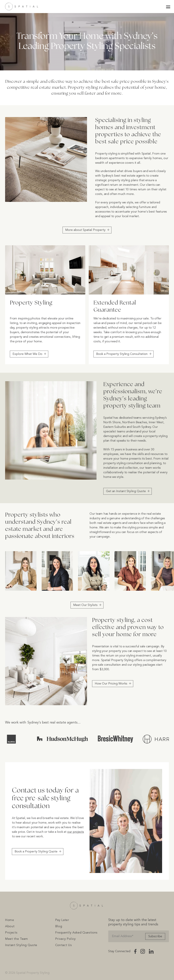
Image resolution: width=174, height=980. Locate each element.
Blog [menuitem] (59, 926)
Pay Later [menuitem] (62, 920)
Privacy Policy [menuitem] (66, 939)
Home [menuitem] (10, 920)
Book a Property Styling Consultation (122, 354)
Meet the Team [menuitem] (17, 939)
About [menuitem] (10, 926)
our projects (76, 832)
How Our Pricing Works (111, 684)
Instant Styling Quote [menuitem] (21, 945)
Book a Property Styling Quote (36, 852)
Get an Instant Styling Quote (126, 491)
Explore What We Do (27, 354)
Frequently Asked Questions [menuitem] (76, 933)
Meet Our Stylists (85, 605)
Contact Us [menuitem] (64, 945)
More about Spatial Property (85, 230)
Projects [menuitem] (11, 933)
